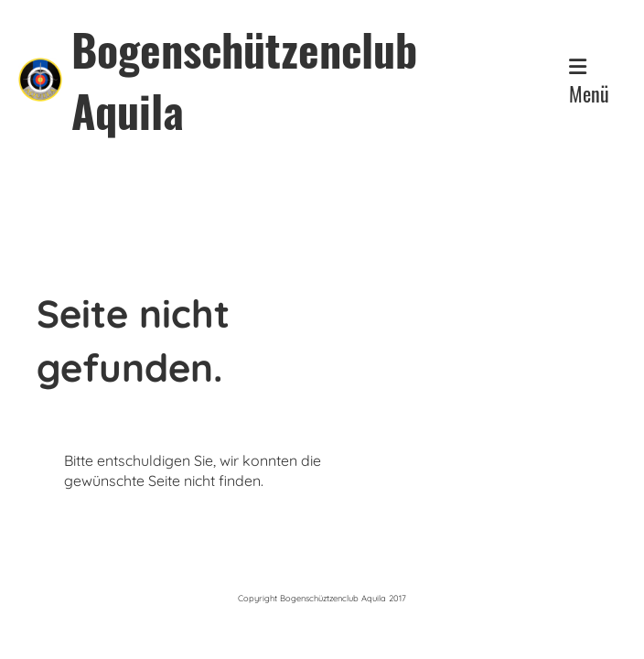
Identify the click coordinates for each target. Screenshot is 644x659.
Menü (589, 82)
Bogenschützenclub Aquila (244, 80)
